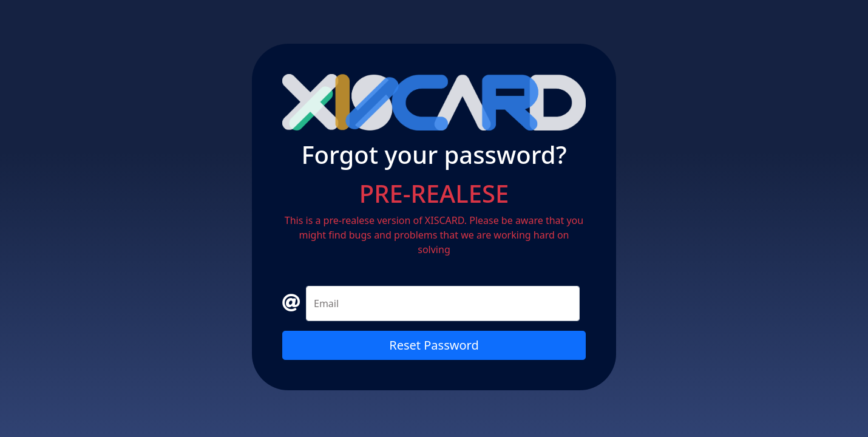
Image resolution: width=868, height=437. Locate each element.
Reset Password (434, 345)
